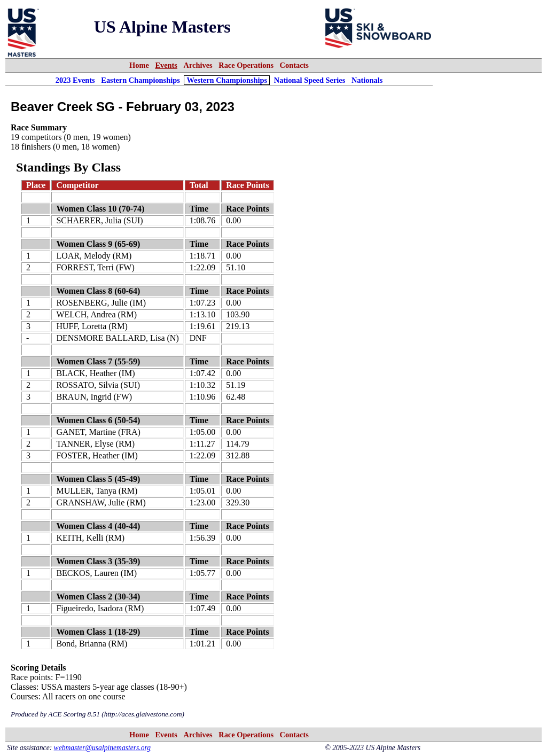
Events (166, 65)
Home (139, 65)
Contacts (294, 65)
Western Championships (227, 80)
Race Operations (246, 65)
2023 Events (75, 80)
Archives (198, 65)
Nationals (367, 80)
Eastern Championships (140, 80)
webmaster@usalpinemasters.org (103, 748)
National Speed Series (310, 80)
